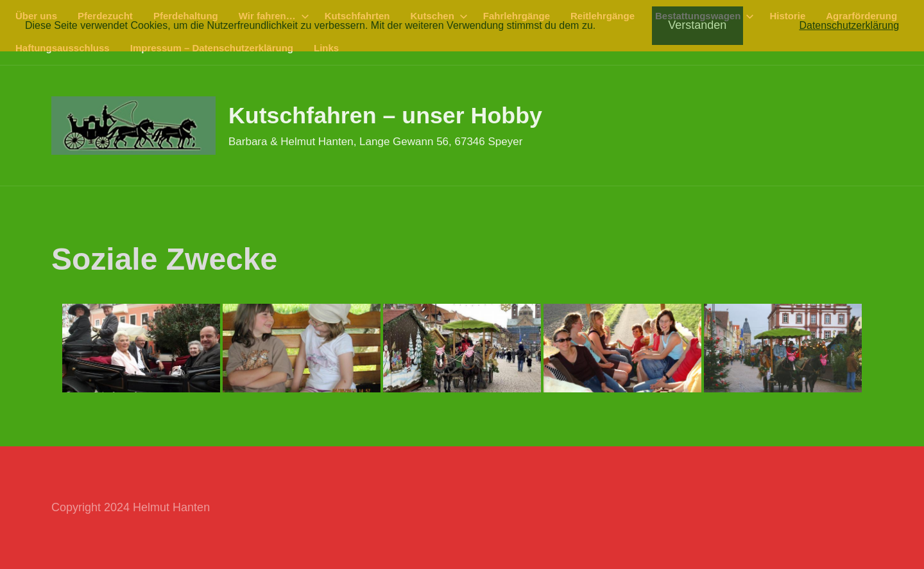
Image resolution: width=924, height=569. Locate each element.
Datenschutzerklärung (849, 25)
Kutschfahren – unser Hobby (386, 115)
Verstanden (697, 25)
